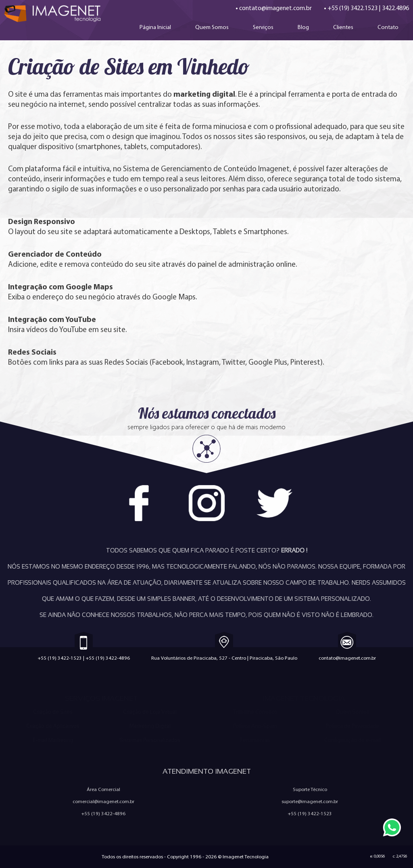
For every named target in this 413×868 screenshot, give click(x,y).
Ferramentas (255, 740)
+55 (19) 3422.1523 (353, 8)
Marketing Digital (150, 726)
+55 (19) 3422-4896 (108, 658)
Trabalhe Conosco (255, 712)
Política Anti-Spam (255, 726)
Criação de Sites (53, 712)
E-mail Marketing (53, 740)
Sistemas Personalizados (150, 740)
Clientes (343, 27)
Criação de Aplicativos (53, 726)
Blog (303, 27)
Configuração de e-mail (353, 740)
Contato (388, 27)
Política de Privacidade (353, 726)
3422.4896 (395, 8)
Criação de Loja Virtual (150, 712)
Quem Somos (212, 27)
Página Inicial (155, 27)
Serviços (263, 27)
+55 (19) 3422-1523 (60, 658)
